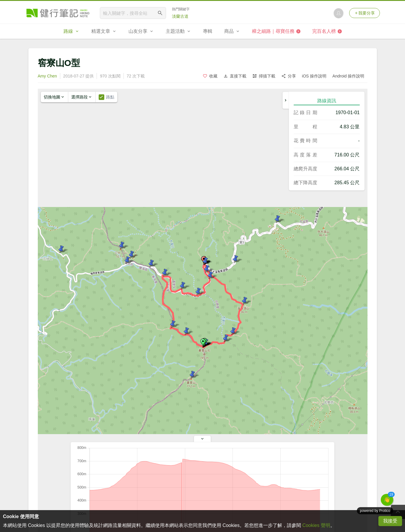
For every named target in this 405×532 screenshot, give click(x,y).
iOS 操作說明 (314, 76)
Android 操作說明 (348, 76)
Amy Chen (47, 76)
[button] (203, 343)
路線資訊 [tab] (327, 101)
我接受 (390, 521)
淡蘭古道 (180, 16)
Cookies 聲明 (316, 525)
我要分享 (365, 13)
